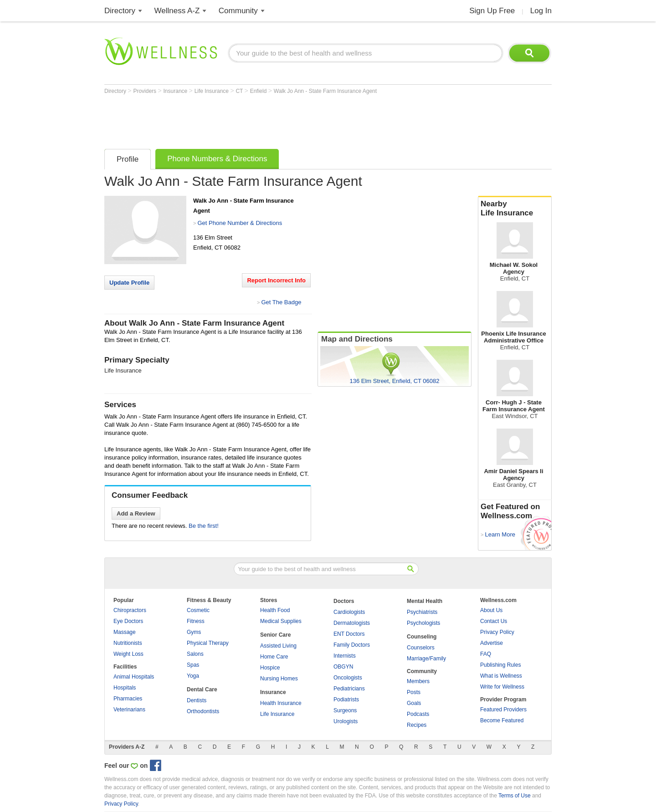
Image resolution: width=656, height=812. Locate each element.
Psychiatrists (422, 612)
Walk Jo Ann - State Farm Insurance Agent (325, 91)
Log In (541, 11)
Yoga (193, 676)
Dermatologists (352, 623)
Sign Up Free (492, 11)
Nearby (515, 209)
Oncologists (348, 678)
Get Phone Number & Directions (240, 223)
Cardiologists (349, 612)
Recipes (417, 725)
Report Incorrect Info (276, 280)
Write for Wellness (502, 687)
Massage (125, 632)
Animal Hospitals (134, 677)
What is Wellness (501, 676)
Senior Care (275, 635)
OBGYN (343, 667)
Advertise (492, 643)
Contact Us (494, 621)
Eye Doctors (128, 621)
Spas (193, 665)
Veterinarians (129, 710)
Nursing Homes (279, 679)
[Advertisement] (270, 119)
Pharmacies (128, 699)
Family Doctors (352, 645)
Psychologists (423, 623)
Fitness (196, 621)
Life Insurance (213, 91)
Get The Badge (281, 302)
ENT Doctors (349, 634)
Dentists (197, 700)
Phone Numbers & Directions (217, 159)
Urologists (346, 721)
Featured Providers (503, 710)
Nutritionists (128, 643)
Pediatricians (349, 689)
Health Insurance (281, 703)
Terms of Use (515, 796)
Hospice (270, 668)
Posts (414, 692)
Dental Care (202, 689)
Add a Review (136, 513)
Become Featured (502, 720)
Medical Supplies (281, 621)
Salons (195, 654)
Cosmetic (198, 610)
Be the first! (204, 526)
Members (418, 681)
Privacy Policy (497, 632)
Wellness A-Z (177, 11)
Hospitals (125, 688)
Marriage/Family (426, 659)
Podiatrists (346, 700)
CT (240, 91)
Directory (120, 11)
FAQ (486, 654)
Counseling (422, 637)
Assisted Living (278, 646)
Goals (414, 703)
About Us (491, 610)
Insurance (176, 91)
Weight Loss (128, 654)
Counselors (421, 648)
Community (238, 11)
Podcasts (418, 714)
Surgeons (345, 710)
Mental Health (425, 601)
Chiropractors (130, 610)
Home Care (274, 657)
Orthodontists (203, 711)
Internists (345, 656)
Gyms (194, 632)
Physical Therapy (208, 643)
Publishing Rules (500, 665)
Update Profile (129, 283)
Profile (128, 159)
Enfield (259, 91)
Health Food (275, 610)
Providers (145, 91)
